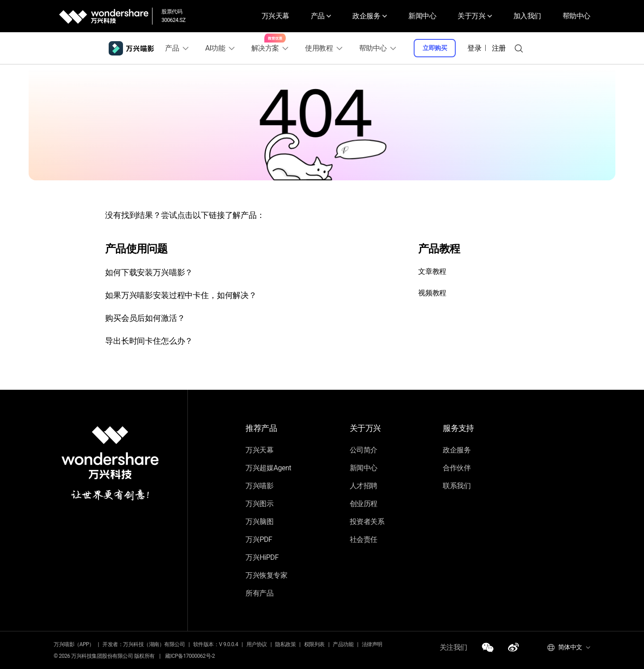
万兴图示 (259, 504)
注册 (501, 48)
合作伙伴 (457, 468)
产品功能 (343, 644)
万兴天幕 (271, 16)
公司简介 (364, 450)
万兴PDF (259, 539)
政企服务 (457, 450)
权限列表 (314, 644)
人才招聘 (364, 486)
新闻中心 (421, 16)
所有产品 (259, 593)
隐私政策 (285, 644)
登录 (476, 48)
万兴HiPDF (262, 557)
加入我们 (527, 16)
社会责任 (364, 539)
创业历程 (364, 504)
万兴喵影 (259, 486)
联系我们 (457, 486)
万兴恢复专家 (266, 575)
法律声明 (372, 644)
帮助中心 (576, 16)
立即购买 (436, 48)
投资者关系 (367, 522)
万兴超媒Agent (268, 468)
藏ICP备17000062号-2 (190, 656)
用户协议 (257, 644)
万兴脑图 (259, 522)
